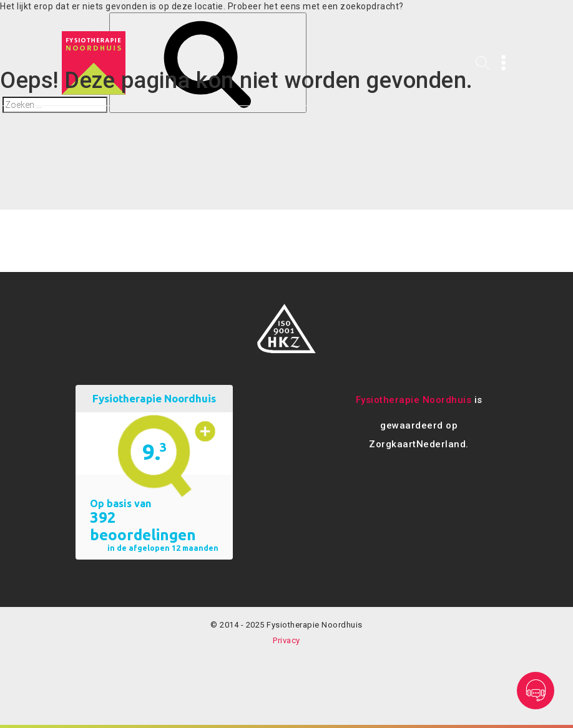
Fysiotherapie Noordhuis (414, 400)
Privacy (286, 640)
